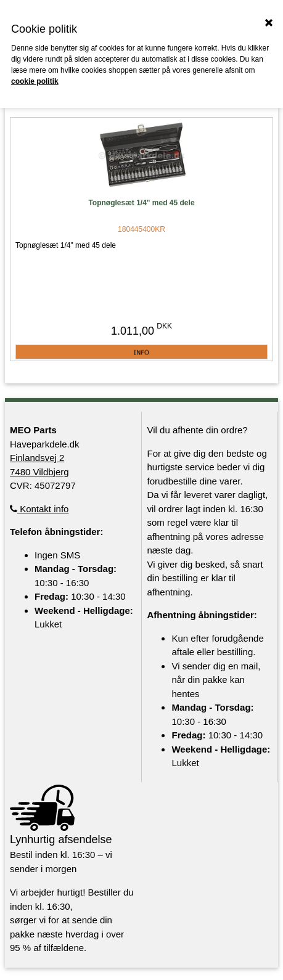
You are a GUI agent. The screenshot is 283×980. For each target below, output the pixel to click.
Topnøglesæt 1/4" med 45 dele (141, 203)
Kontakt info (39, 509)
